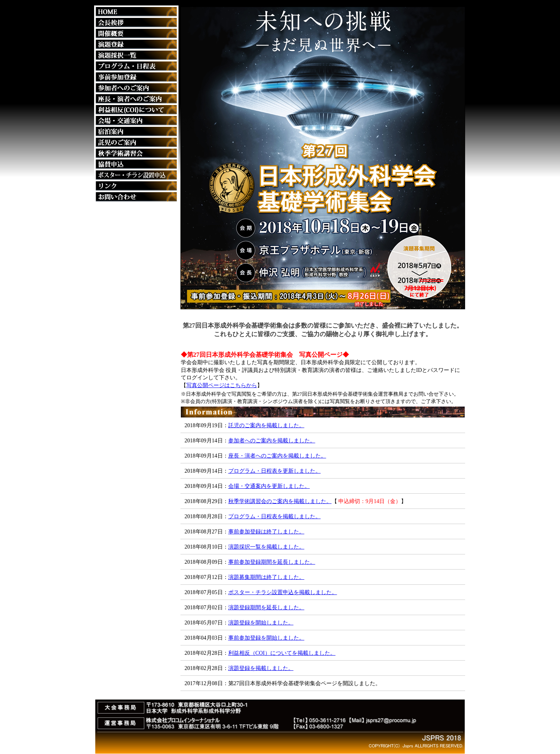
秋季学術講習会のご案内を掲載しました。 (280, 501)
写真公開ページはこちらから (222, 385)
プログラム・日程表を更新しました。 (275, 471)
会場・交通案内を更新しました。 (269, 486)
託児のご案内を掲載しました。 (266, 425)
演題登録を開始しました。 (261, 623)
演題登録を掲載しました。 (261, 668)
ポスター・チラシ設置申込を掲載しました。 (283, 592)
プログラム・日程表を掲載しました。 (275, 516)
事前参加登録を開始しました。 (266, 638)
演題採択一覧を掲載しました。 (266, 547)
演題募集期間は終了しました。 (266, 577)
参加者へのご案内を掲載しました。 (272, 441)
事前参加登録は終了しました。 (266, 532)
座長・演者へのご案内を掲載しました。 (277, 456)
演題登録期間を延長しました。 (266, 608)
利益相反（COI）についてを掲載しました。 (282, 653)
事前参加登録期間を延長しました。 (272, 562)
